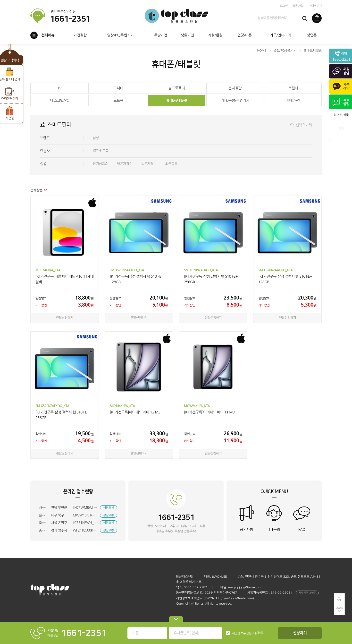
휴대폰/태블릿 (176, 100)
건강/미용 (244, 35)
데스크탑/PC (60, 100)
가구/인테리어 (280, 35)
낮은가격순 (125, 164)
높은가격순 (149, 164)
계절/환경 (215, 35)
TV (60, 88)
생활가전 (187, 35)
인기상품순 (100, 164)
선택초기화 (304, 125)
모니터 (118, 88)
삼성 (96, 138)
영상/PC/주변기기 (120, 35)
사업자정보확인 (307, 593)
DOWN (339, 608)
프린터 (293, 88)
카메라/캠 (293, 100)
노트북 (118, 100)
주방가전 (160, 35)
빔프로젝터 (177, 88)
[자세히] (260, 633)
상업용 (312, 35)
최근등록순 (173, 164)
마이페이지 (315, 6)
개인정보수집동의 (243, 633)
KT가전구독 (101, 151)
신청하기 (300, 633)
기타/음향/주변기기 (235, 100)
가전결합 (80, 35)
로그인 (284, 6)
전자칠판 (235, 88)
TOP (339, 600)
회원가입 (298, 6)
